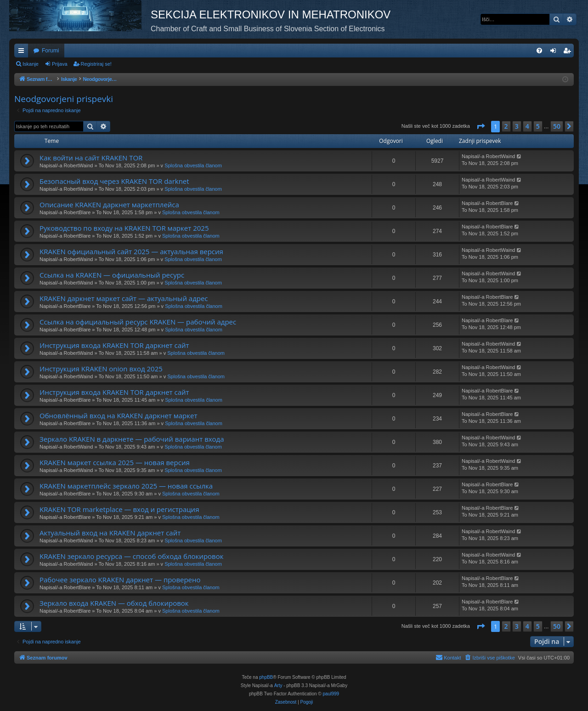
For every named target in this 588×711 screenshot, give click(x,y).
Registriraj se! (96, 64)
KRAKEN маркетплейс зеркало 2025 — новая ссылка (126, 486)
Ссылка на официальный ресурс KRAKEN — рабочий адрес (138, 322)
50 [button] (557, 126)
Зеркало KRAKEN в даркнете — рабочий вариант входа (132, 439)
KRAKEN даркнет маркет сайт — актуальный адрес (124, 298)
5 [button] (538, 126)
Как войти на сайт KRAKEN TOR (91, 158)
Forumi (50, 51)
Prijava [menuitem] (555, 52)
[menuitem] (539, 51)
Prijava (60, 64)
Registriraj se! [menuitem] (569, 52)
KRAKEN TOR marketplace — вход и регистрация (119, 509)
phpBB (266, 677)
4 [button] (527, 126)
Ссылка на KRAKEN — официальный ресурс (112, 275)
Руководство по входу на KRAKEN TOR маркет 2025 (124, 228)
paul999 (331, 694)
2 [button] (506, 126)
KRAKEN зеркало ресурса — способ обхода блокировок (131, 556)
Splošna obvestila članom (193, 165)
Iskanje (31, 64)
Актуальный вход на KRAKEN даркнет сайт (110, 533)
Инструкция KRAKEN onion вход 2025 (101, 369)
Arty (278, 685)
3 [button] (517, 126)
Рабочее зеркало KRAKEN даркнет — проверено (120, 580)
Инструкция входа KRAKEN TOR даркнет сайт (114, 345)
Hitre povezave (23, 52)
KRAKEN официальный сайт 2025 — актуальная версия (131, 251)
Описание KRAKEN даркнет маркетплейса (109, 205)
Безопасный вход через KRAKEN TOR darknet (114, 181)
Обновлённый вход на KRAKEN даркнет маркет (119, 415)
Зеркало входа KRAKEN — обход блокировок (114, 603)
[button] (481, 126)
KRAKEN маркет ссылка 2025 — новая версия (115, 462)
